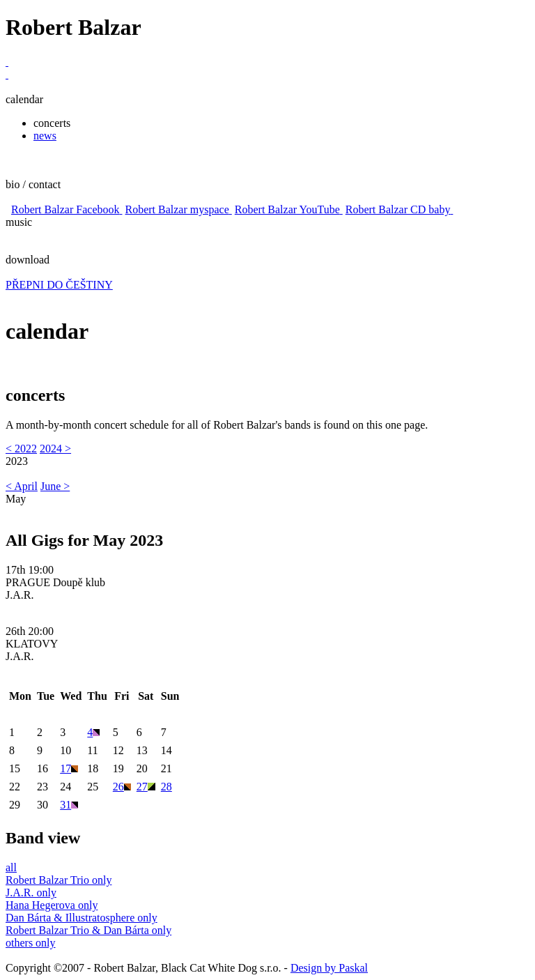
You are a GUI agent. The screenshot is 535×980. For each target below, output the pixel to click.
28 (166, 787)
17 (69, 768)
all (11, 867)
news (45, 136)
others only (31, 943)
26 (122, 787)
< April (22, 486)
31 (69, 805)
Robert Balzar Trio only (59, 880)
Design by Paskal (329, 968)
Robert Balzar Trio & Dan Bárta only (88, 930)
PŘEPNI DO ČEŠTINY (59, 285)
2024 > (55, 449)
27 (146, 787)
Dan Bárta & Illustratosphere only (82, 918)
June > (55, 486)
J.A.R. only (31, 893)
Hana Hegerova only (52, 905)
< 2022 (21, 449)
